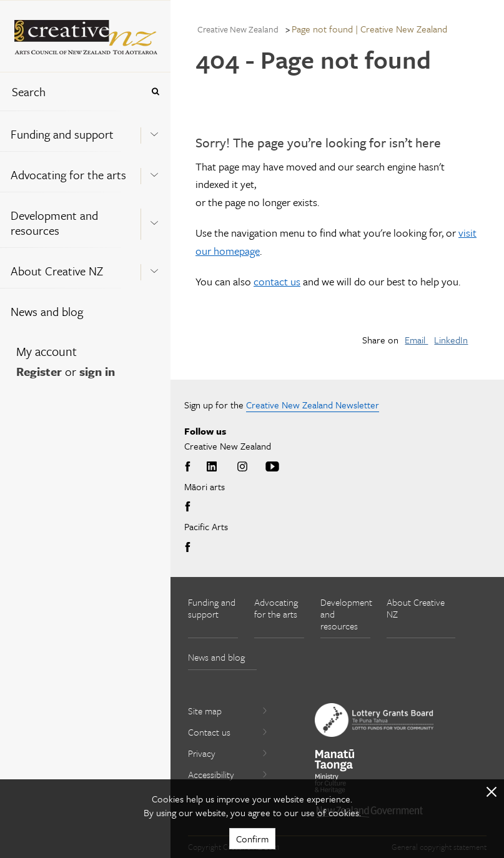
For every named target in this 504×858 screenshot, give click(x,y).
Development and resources (54, 223)
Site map (228, 711)
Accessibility (228, 774)
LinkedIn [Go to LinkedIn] (212, 467)
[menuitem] (85, 131)
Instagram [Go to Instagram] (242, 467)
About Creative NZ (57, 271)
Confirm (252, 839)
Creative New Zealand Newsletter (313, 405)
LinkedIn (451, 340)
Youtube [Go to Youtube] (272, 467)
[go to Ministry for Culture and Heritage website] (335, 772)
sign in (97, 371)
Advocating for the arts (68, 175)
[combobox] (71, 91)
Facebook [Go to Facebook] (190, 467)
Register (39, 371)
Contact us (228, 732)
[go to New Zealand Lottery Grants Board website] (374, 720)
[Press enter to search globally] (155, 91)
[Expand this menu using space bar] (154, 131)
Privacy (228, 753)
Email (416, 340)
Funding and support (62, 134)
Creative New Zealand (238, 29)
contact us (277, 281)
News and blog (47, 311)
